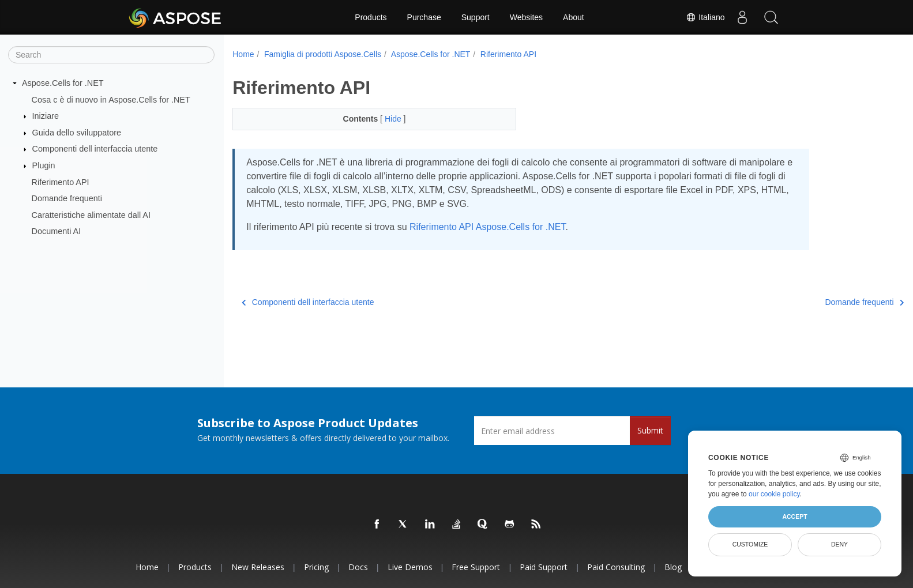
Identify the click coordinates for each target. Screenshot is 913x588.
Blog (673, 567)
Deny (839, 544)
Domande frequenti (67, 198)
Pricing (316, 567)
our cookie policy (774, 494)
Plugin (44, 165)
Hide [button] (384, 119)
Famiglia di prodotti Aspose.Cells (323, 54)
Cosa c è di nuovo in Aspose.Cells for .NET (111, 99)
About (574, 17)
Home (243, 54)
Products (371, 17)
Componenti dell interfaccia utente (95, 149)
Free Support (476, 567)
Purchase (424, 17)
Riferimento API (61, 182)
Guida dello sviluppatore (77, 133)
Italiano (705, 17)
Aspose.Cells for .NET (63, 83)
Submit (650, 430)
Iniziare (46, 116)
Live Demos (410, 567)
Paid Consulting (616, 567)
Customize (750, 544)
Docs (358, 567)
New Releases (258, 567)
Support (476, 17)
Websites (526, 17)
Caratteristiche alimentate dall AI (91, 215)
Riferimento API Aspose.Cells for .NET (487, 227)
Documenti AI (57, 231)
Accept (794, 517)
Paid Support (544, 567)
